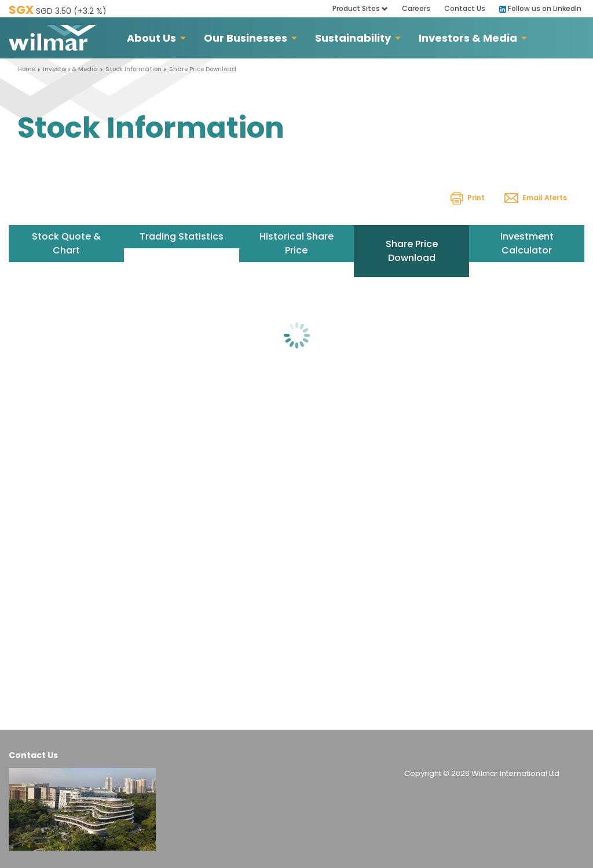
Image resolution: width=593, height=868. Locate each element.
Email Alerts (536, 198)
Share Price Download (412, 251)
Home (27, 69)
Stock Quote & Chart (66, 243)
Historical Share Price (296, 243)
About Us (151, 38)
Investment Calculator (527, 243)
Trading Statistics (182, 236)
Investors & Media (468, 38)
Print (468, 198)
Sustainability (353, 38)
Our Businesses (246, 38)
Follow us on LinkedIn (540, 8)
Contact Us (465, 8)
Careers (416, 8)
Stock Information (133, 69)
